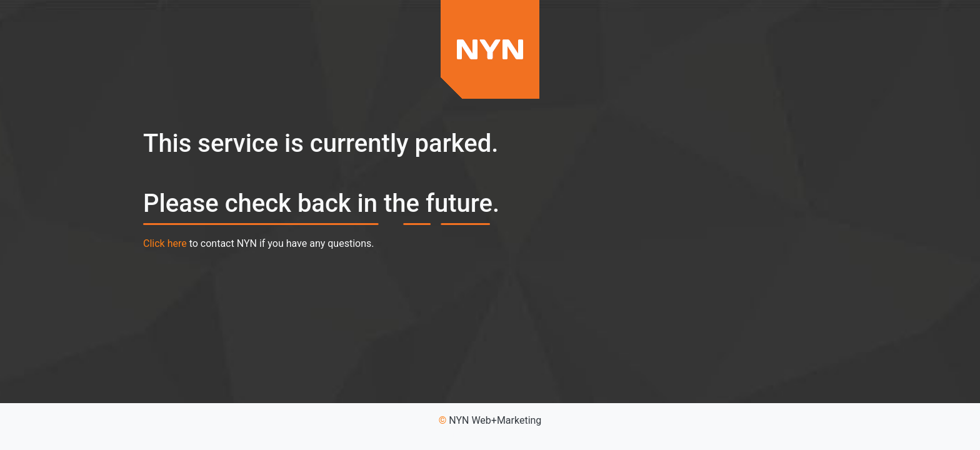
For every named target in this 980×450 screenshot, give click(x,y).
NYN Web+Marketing (495, 420)
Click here (165, 243)
